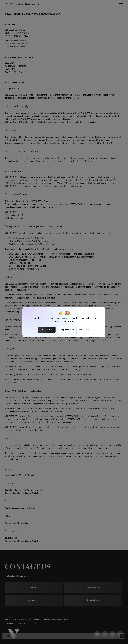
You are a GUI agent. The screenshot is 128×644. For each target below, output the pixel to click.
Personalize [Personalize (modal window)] (84, 330)
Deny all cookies (67, 330)
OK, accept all (47, 330)
